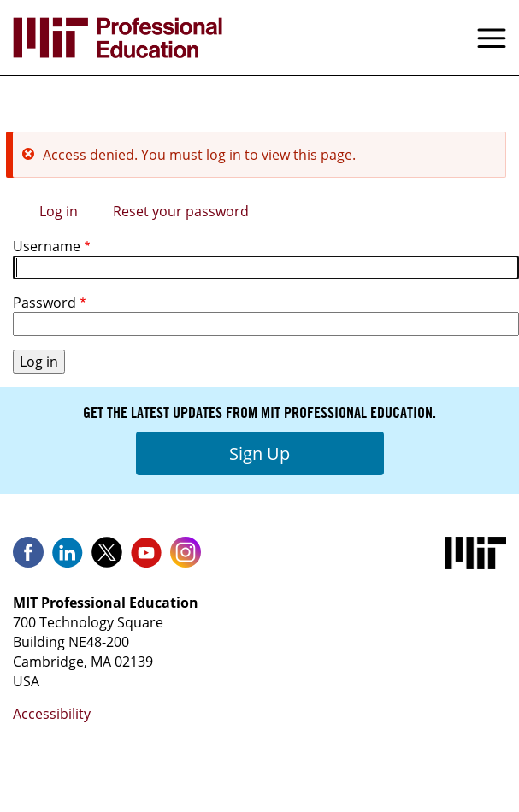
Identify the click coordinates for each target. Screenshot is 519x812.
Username (47, 246)
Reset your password (181, 211)
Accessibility (52, 714)
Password (44, 303)
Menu (492, 38)
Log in (59, 211)
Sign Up (259, 453)
